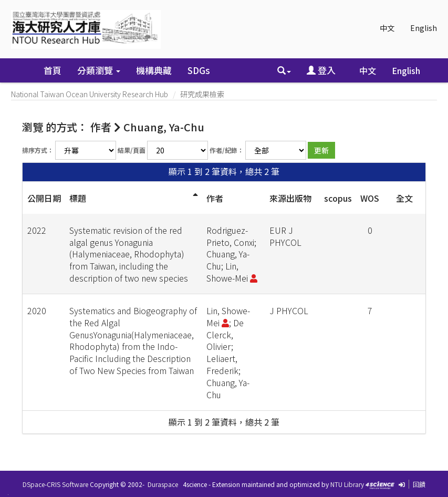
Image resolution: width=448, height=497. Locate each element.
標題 (78, 198)
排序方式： (38, 150)
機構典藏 (154, 70)
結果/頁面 (132, 150)
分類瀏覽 (99, 70)
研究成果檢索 (202, 94)
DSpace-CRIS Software (55, 484)
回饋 (419, 484)
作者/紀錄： (227, 150)
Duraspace (163, 484)
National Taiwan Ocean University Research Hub (90, 94)
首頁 (53, 70)
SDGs (199, 70)
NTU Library (347, 484)
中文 (387, 28)
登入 (321, 70)
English (424, 28)
